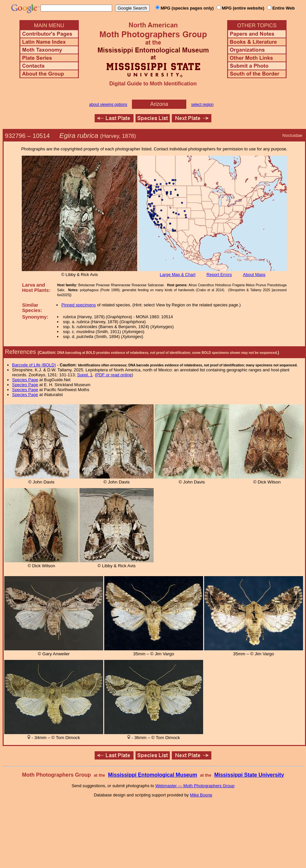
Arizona (159, 104)
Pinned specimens (79, 305)
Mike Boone (201, 795)
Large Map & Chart (178, 275)
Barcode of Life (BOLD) (34, 365)
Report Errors (219, 275)
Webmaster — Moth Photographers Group (195, 786)
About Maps (254, 275)
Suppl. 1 (85, 375)
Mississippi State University (249, 775)
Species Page (25, 380)
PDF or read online (114, 375)
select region (202, 105)
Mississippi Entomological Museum (152, 775)
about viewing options (108, 105)
